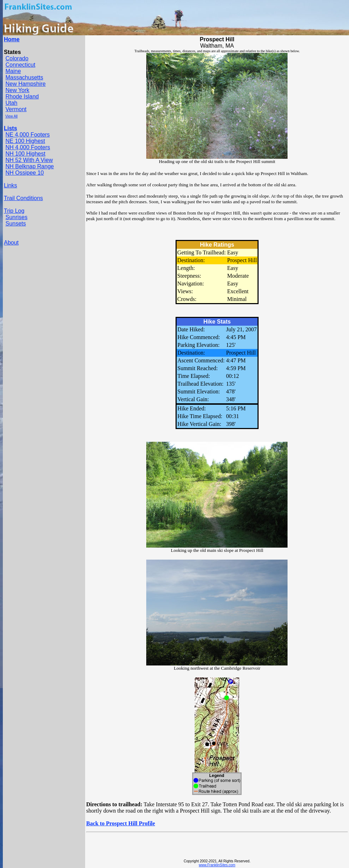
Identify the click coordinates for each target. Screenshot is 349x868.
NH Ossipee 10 (25, 173)
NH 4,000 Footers (28, 147)
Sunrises (16, 217)
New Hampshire (25, 84)
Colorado (17, 58)
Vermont (16, 109)
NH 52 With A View (29, 160)
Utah (11, 103)
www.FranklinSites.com (217, 865)
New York (17, 90)
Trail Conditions (23, 198)
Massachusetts (24, 77)
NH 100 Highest (25, 154)
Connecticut (20, 65)
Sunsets (16, 224)
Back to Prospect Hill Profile (121, 823)
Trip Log (14, 211)
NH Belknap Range (29, 166)
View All (11, 116)
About (11, 243)
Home (12, 39)
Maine (13, 71)
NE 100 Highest (25, 141)
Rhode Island (22, 97)
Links (10, 185)
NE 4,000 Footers (27, 135)
